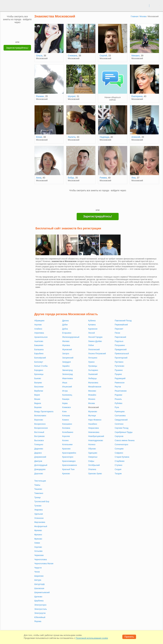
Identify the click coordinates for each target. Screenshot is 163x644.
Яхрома (38, 621)
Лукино (91, 362)
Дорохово (39, 474)
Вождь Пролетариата (44, 412)
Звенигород (67, 370)
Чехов (37, 572)
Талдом (118, 474)
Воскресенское (41, 428)
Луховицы (93, 366)
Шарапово (39, 576)
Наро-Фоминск (95, 420)
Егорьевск (67, 333)
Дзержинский (40, 457)
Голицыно (39, 445)
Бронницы (39, 374)
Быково (38, 378)
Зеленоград (68, 374)
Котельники (67, 445)
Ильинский (67, 387)
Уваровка (39, 510)
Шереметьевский (42, 592)
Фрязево (38, 530)
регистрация (156, 5)
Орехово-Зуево (95, 474)
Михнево (92, 391)
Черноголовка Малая (44, 564)
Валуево (38, 383)
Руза (117, 407)
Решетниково (121, 391)
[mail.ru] (17, 29)
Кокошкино (67, 424)
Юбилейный (40, 617)
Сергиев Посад (122, 428)
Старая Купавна (122, 457)
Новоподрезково (96, 440)
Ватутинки (39, 387)
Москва (92, 403)
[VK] (11, 29)
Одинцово (93, 453)
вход (145, 5)
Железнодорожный (71, 337)
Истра (65, 391)
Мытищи (92, 416)
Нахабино (93, 424)
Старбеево (120, 461)
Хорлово (38, 547)
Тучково (38, 506)
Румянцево (120, 412)
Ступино (119, 465)
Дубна (65, 329)
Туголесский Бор (42, 502)
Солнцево (119, 449)
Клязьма (66, 416)
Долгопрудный (41, 465)
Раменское (120, 383)
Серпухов (119, 436)
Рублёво (119, 403)
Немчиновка (94, 432)
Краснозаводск (69, 461)
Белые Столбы (41, 366)
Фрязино (38, 535)
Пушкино (119, 370)
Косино (66, 440)
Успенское (39, 518)
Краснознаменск (70, 465)
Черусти (38, 568)
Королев (66, 436)
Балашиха (39, 350)
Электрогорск (40, 605)
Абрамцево (39, 321)
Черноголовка (41, 560)
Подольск (119, 341)
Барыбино (39, 354)
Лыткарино (93, 370)
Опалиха (92, 469)
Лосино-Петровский (97, 354)
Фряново (38, 539)
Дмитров (38, 461)
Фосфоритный (41, 526)
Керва (65, 403)
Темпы (37, 485)
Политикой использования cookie (92, 638)
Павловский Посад (123, 321)
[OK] (24, 29)
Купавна (92, 325)
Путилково (120, 366)
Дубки (65, 325)
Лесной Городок (95, 337)
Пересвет (119, 329)
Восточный (39, 432)
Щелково (38, 597)
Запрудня (67, 362)
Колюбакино (68, 432)
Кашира (66, 399)
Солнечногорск (121, 445)
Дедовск (38, 453)
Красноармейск (69, 453)
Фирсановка (40, 522)
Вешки (37, 399)
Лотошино (93, 358)
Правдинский (121, 350)
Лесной (92, 333)
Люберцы (92, 378)
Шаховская (39, 588)
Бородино (39, 370)
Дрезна (66, 321)
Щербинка (39, 601)
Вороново (39, 420)
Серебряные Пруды (124, 432)
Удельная (39, 514)
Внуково (38, 407)
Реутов (118, 387)
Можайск (92, 395)
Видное (38, 403)
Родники (118, 395)
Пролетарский (121, 358)
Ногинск (92, 445)
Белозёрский (40, 358)
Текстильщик (40, 481)
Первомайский (121, 325)
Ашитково (39, 341)
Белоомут (39, 362)
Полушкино (120, 345)
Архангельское (41, 337)
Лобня (91, 345)
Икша (65, 383)
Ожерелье (93, 457)
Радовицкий (120, 378)
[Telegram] (20, 36)
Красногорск (68, 457)
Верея (37, 395)
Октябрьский (94, 465)
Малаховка (93, 383)
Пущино (118, 374)
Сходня (118, 469)
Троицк (38, 497)
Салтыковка (120, 416)
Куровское (93, 329)
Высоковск (39, 440)
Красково (66, 449)
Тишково (38, 489)
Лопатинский (94, 350)
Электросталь (41, 609)
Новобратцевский (96, 436)
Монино (92, 399)
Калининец (67, 395)
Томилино (39, 493)
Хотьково (38, 551)
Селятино (119, 424)
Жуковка (66, 345)
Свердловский (121, 420)
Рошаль (118, 399)
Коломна (66, 428)
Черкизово (39, 555)
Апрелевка (39, 333)
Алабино (38, 329)
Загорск (66, 354)
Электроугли (40, 613)
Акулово (38, 325)
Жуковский (67, 350)
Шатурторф (40, 584)
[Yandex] (14, 36)
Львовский (93, 374)
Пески (117, 333)
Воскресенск (40, 424)
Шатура (38, 580)
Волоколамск (40, 416)
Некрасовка (94, 428)
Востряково (40, 436)
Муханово (93, 412)
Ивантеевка (68, 378)
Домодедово (40, 469)
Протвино (119, 362)
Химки (37, 543)
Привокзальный (122, 354)
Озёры (91, 461)
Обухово (92, 449)
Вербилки (39, 391)
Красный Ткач (69, 469)
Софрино (119, 453)
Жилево (66, 341)
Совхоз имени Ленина (125, 440)
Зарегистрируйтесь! (17, 48)
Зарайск (66, 366)
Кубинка (92, 321)
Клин (64, 412)
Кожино (66, 420)
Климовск (67, 407)
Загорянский (68, 358)
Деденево (39, 449)
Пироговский (120, 337)
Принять (129, 637)
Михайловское (95, 387)
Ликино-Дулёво (95, 341)
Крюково (66, 474)
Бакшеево (39, 345)
